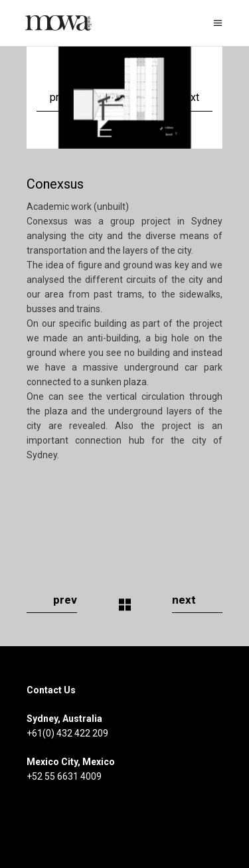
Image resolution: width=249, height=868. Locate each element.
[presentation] (53, 98)
